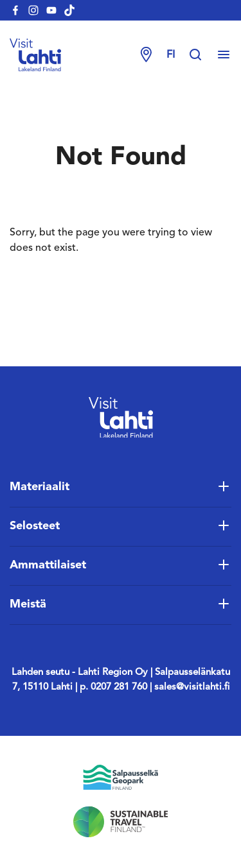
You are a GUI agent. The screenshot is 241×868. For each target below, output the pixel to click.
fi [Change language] (171, 55)
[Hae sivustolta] (202, 55)
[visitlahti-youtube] (51, 10)
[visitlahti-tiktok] (69, 10)
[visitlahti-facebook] (15, 10)
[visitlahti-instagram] (33, 10)
